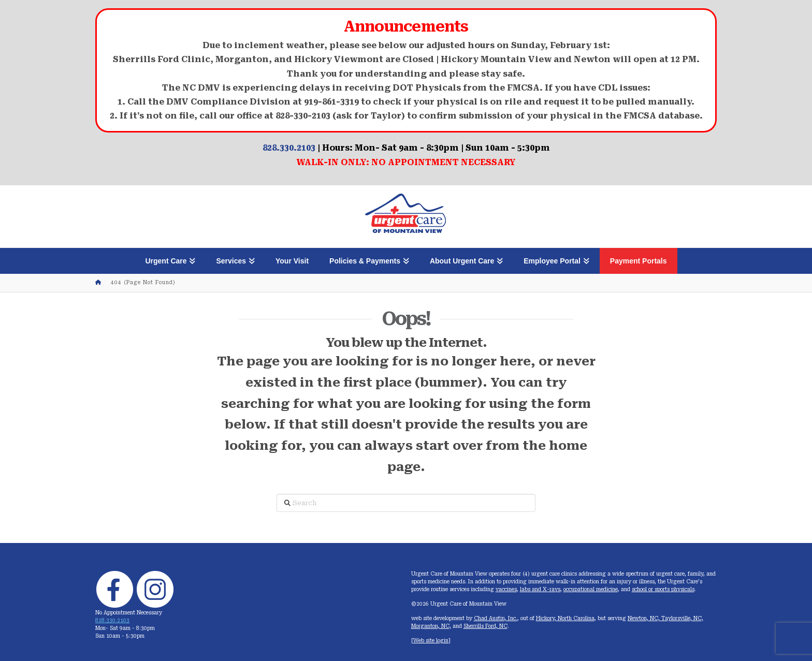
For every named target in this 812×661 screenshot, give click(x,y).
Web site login (431, 641)
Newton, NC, (644, 618)
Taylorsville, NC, (682, 618)
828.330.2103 (289, 148)
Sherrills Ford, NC (485, 626)
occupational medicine (591, 589)
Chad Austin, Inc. (496, 618)
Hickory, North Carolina (565, 618)
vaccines (506, 589)
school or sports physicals (663, 589)
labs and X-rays (540, 589)
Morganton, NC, (431, 626)
